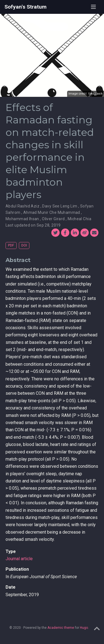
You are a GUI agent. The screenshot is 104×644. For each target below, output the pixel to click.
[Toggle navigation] (93, 7)
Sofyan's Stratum (26, 7)
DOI (24, 245)
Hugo (84, 628)
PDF (11, 245)
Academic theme (61, 628)
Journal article (19, 559)
